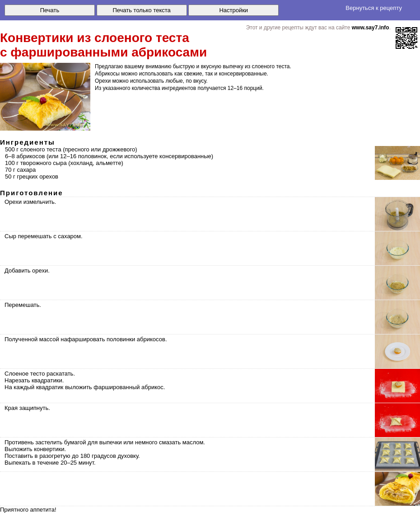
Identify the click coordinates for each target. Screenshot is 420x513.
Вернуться (374, 8)
